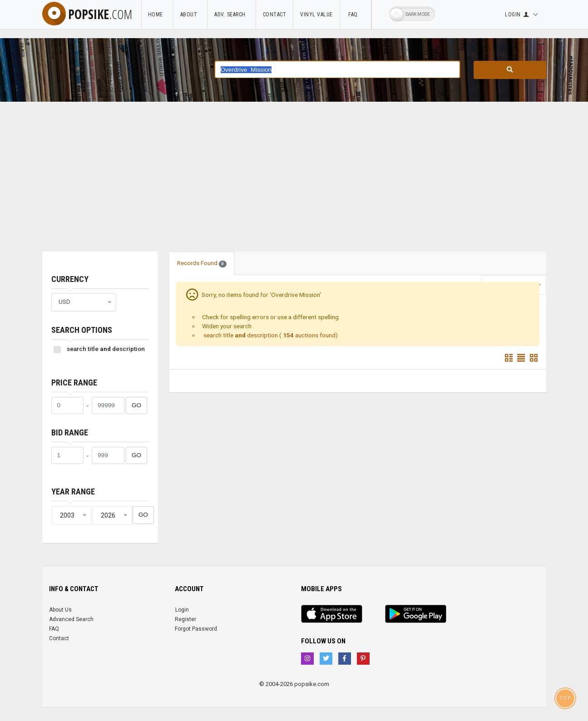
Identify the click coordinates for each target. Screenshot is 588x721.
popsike (87, 14)
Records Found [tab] (202, 263)
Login (182, 610)
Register (185, 619)
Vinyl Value (316, 15)
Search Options (82, 330)
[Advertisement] (294, 183)
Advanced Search (71, 619)
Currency (70, 279)
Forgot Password (196, 629)
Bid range (70, 432)
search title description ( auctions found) (270, 335)
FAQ (356, 15)
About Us (60, 610)
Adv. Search (232, 15)
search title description (106, 349)
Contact (275, 15)
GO (136, 405)
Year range (73, 491)
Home (157, 15)
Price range (74, 383)
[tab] (242, 259)
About (190, 15)
